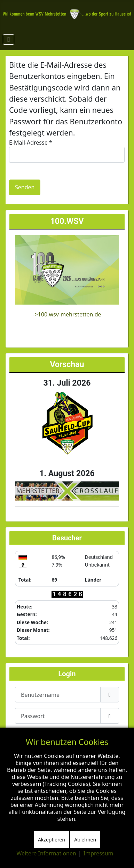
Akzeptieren (52, 840)
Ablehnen (85, 840)
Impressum (98, 853)
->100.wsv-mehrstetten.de (67, 314)
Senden (25, 187)
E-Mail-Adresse (31, 143)
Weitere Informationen (46, 853)
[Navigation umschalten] (9, 39)
